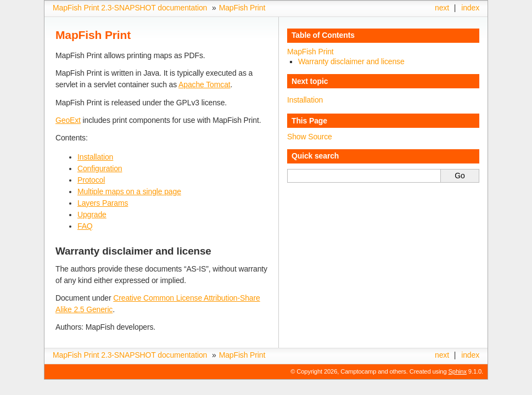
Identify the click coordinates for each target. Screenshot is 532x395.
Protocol (91, 180)
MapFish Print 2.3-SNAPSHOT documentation (130, 8)
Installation (95, 157)
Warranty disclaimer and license (351, 61)
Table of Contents (323, 35)
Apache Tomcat (204, 84)
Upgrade (92, 215)
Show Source (310, 137)
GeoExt (68, 120)
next (442, 8)
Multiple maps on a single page (129, 191)
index (470, 8)
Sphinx (458, 371)
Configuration (100, 168)
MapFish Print (242, 8)
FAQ (85, 226)
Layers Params (103, 203)
